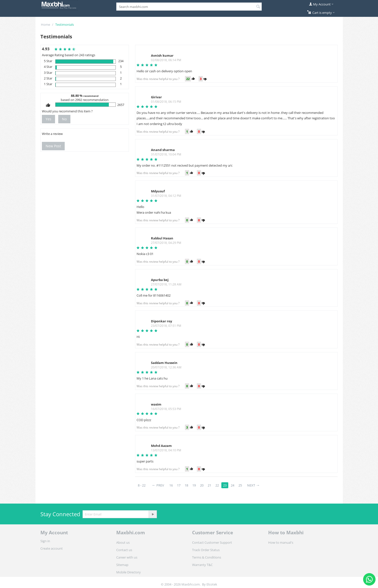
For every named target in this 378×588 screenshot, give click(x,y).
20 (202, 485)
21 (209, 485)
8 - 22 (142, 485)
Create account (52, 548)
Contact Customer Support (212, 542)
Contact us (124, 550)
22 (217, 485)
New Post (53, 146)
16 (171, 485)
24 (233, 485)
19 (194, 485)
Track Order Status (206, 550)
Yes (48, 119)
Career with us (127, 557)
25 (240, 485)
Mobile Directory (129, 572)
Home (45, 25)
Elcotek (212, 584)
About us (123, 542)
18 (186, 485)
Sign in (45, 541)
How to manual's (281, 542)
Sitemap (122, 565)
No (64, 119)
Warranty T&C (202, 565)
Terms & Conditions (207, 557)
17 (179, 485)
